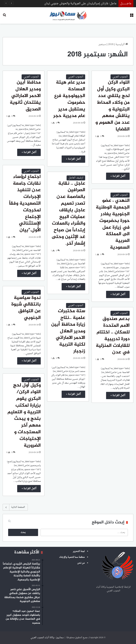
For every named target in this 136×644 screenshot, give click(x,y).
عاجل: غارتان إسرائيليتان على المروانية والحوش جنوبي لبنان (80, 4)
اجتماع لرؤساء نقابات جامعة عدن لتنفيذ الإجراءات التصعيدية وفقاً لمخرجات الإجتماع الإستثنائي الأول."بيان (25, 204)
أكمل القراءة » (118, 176)
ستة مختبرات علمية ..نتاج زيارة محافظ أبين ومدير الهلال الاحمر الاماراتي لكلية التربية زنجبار (68, 331)
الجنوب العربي (120, 77)
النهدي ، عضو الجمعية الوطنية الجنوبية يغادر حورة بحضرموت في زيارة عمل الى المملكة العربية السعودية (113, 224)
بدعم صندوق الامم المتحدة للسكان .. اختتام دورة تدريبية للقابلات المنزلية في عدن (113, 336)
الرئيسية (122, 44)
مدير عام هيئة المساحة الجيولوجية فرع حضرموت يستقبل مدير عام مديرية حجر (69, 99)
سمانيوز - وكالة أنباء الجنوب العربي (47, 638)
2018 (111, 44)
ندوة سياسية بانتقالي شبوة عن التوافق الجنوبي (26, 308)
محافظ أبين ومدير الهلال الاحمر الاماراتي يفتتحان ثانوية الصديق (25, 96)
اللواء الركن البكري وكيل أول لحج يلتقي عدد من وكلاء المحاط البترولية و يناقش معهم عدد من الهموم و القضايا (113, 106)
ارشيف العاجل (76, 178)
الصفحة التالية (15, 507)
